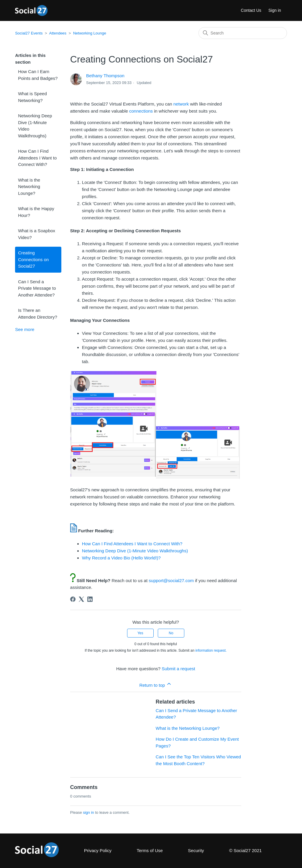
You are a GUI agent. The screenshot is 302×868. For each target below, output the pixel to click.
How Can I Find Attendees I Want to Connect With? (37, 158)
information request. (211, 650)
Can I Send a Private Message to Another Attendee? (37, 288)
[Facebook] (73, 599)
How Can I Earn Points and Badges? (38, 75)
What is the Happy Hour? (36, 212)
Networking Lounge (90, 33)
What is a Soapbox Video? (37, 234)
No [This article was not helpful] (171, 633)
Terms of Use (150, 850)
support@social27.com (172, 580)
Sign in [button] (275, 10)
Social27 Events (29, 33)
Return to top (156, 684)
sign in (88, 812)
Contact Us (251, 10)
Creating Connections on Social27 (33, 259)
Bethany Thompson (105, 76)
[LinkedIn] (90, 599)
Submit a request (178, 669)
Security (196, 850)
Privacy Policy (98, 850)
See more (25, 329)
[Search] (243, 33)
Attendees (58, 33)
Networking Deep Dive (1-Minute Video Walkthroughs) (35, 126)
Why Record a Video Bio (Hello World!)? (121, 558)
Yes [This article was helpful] (140, 633)
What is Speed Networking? (32, 97)
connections (141, 111)
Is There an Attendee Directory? (38, 314)
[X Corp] (81, 599)
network (181, 104)
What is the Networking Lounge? (29, 187)
